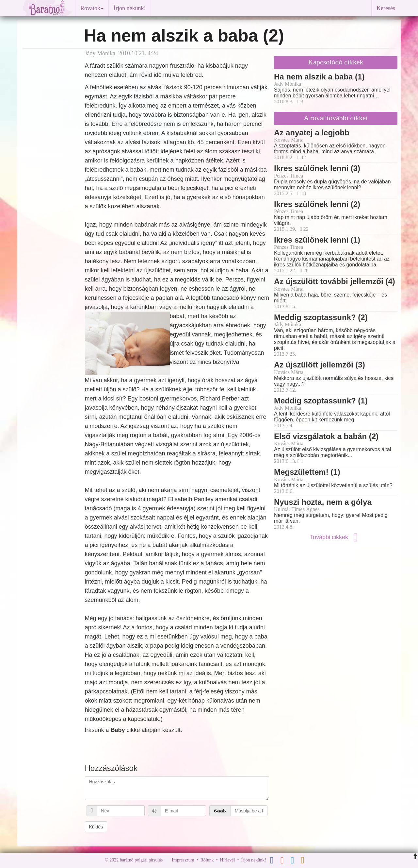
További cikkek (336, 537)
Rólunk (207, 860)
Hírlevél (228, 860)
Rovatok (92, 8)
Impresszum (183, 860)
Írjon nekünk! (130, 8)
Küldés (96, 827)
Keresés (386, 8)
